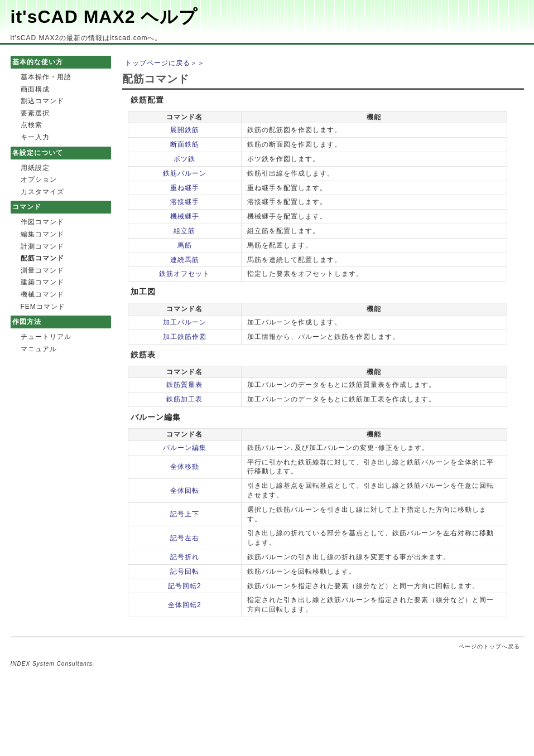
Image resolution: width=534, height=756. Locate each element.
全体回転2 (185, 605)
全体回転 (185, 491)
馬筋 (185, 245)
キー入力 (35, 137)
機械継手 (185, 216)
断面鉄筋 (185, 144)
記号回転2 (185, 586)
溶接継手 (185, 202)
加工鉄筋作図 (185, 337)
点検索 (32, 125)
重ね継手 (185, 188)
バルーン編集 (185, 448)
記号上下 (185, 514)
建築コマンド (42, 282)
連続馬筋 (185, 260)
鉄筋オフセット (184, 274)
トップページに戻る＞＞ (165, 63)
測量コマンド (42, 270)
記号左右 (185, 538)
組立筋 (184, 231)
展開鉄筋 (185, 130)
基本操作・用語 (46, 77)
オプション (39, 180)
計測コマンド (42, 246)
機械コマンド (42, 294)
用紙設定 (35, 168)
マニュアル (39, 349)
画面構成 (35, 89)
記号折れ (185, 557)
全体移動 (185, 467)
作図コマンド (42, 222)
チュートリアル (46, 337)
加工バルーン (185, 322)
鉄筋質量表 (184, 385)
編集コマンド (42, 234)
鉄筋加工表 (184, 399)
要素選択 (35, 113)
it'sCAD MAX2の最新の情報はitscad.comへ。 (86, 38)
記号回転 (185, 571)
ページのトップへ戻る (489, 646)
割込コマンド (42, 101)
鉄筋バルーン (185, 173)
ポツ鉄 (184, 159)
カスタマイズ (42, 192)
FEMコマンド (43, 307)
